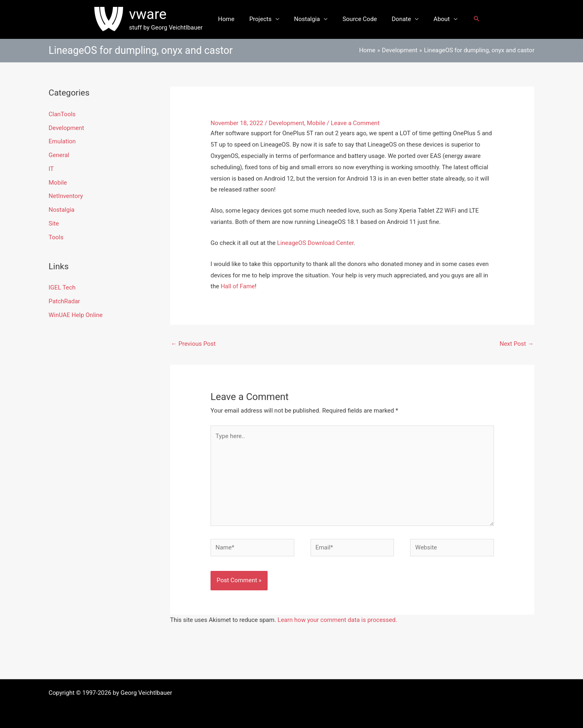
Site (54, 224)
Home (233, 19)
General (59, 155)
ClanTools (62, 114)
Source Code (359, 19)
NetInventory (66, 196)
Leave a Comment (355, 123)
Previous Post (193, 344)
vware (156, 14)
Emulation (62, 141)
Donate (398, 19)
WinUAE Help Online (76, 315)
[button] (468, 19)
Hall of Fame (238, 286)
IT (51, 169)
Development (66, 128)
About (435, 19)
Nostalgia (309, 19)
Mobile (58, 183)
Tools (56, 237)
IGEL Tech (62, 287)
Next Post (517, 344)
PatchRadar (64, 301)
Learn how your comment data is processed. (337, 620)
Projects (265, 19)
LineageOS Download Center (315, 243)
